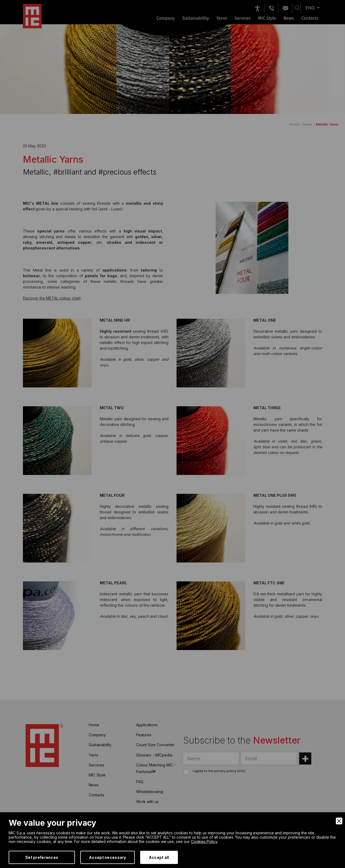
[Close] (339, 821)
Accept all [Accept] (159, 857)
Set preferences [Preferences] (42, 857)
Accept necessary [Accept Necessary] (107, 857)
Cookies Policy (204, 841)
